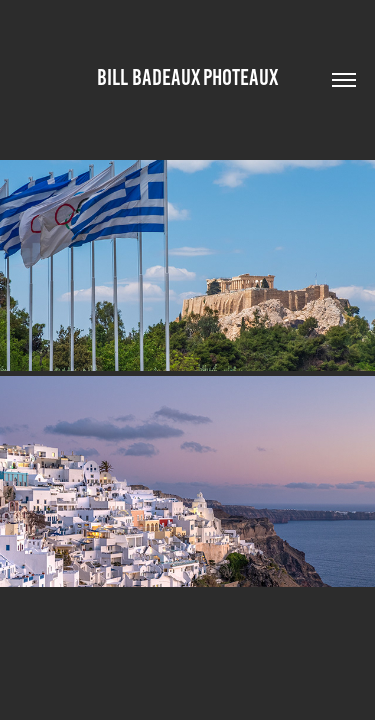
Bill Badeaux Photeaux (187, 77)
